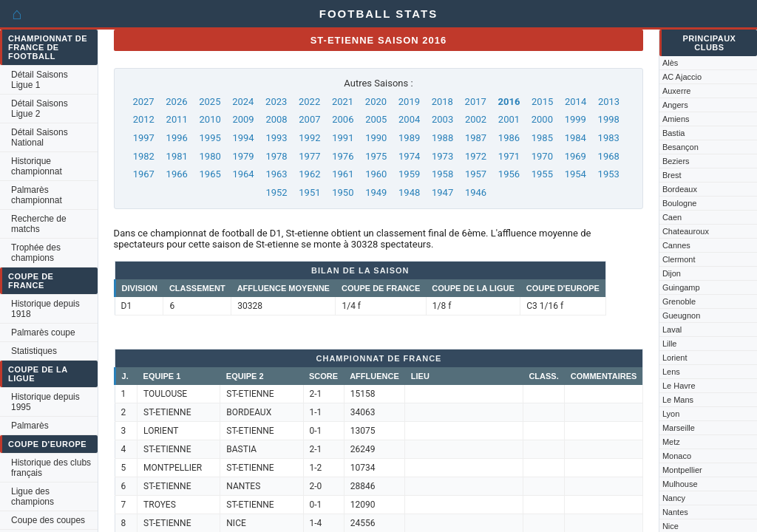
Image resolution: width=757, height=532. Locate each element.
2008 (276, 119)
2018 (442, 102)
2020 (376, 102)
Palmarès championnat (37, 195)
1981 (177, 156)
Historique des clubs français (51, 468)
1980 (210, 156)
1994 (243, 138)
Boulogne (680, 203)
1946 (476, 192)
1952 (276, 192)
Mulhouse (680, 484)
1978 (276, 156)
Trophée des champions (36, 253)
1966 (177, 174)
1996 (177, 138)
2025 (210, 102)
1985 (542, 138)
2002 (476, 119)
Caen (672, 217)
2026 (176, 102)
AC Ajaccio (682, 77)
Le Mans (678, 400)
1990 (376, 138)
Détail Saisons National (40, 137)
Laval (672, 330)
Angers (675, 105)
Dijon (672, 273)
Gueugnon (681, 316)
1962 (309, 174)
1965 (210, 174)
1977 (309, 156)
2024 (243, 102)
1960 (376, 174)
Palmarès (30, 426)
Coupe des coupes (48, 520)
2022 (309, 102)
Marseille (679, 428)
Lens (671, 372)
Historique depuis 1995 (45, 402)
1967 (144, 174)
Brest (672, 175)
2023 (276, 102)
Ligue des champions (33, 497)
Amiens (676, 119)
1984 (576, 138)
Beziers (676, 161)
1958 (442, 174)
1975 (376, 156)
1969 (576, 156)
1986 (509, 138)
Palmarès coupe (43, 332)
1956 (509, 174)
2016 (509, 102)
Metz (671, 442)
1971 (509, 156)
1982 (144, 156)
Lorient (675, 358)
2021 (343, 102)
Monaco (677, 456)
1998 (609, 119)
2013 (609, 102)
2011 (177, 119)
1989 (409, 138)
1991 (343, 138)
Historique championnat (37, 166)
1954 (576, 174)
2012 (144, 119)
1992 (309, 138)
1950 (343, 192)
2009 (243, 119)
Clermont (679, 259)
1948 (409, 192)
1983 (609, 138)
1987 (476, 138)
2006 (343, 119)
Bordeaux (680, 189)
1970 (542, 156)
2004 (409, 119)
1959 (409, 174)
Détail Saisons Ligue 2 (40, 109)
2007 (309, 119)
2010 (210, 119)
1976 (343, 156)
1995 (210, 138)
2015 (542, 102)
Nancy (674, 498)
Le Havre (679, 386)
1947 (442, 192)
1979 (243, 156)
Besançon (680, 147)
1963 (276, 174)
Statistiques (34, 351)
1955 (542, 174)
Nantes (675, 512)
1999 (576, 119)
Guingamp (681, 287)
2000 (542, 119)
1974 (409, 156)
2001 (509, 119)
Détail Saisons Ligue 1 (40, 80)
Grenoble (679, 301)
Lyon (671, 414)
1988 (442, 138)
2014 (576, 102)
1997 (144, 138)
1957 (476, 174)
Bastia (674, 133)
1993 (276, 138)
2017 (476, 102)
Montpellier (682, 470)
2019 (409, 102)
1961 (343, 174)
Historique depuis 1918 (45, 309)
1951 (309, 192)
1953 (609, 174)
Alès (670, 63)
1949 (376, 192)
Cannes (676, 245)
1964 (243, 174)
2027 (143, 102)
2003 (442, 119)
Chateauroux (686, 231)
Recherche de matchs (39, 224)
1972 (476, 156)
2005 (376, 119)
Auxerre (677, 91)
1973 (442, 156)
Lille (670, 344)
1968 (609, 156)
